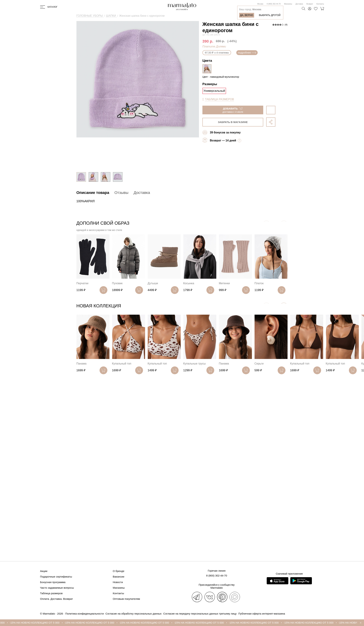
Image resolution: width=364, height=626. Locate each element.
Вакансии (118, 577)
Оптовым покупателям (126, 599)
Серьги (259, 364)
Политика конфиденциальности (85, 614)
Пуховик (117, 283)
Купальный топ (122, 364)
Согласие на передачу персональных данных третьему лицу (200, 614)
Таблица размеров (51, 593)
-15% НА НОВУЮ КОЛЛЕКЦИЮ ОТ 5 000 (38, 623)
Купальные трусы (195, 364)
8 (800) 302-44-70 (274, 4)
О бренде (119, 571)
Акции (44, 571)
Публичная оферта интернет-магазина (262, 614)
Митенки (224, 283)
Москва (260, 4)
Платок (259, 283)
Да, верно (247, 15)
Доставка (299, 4)
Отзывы (121, 193)
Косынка (189, 283)
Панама (81, 364)
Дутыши (153, 283)
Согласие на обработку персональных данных (134, 614)
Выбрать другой (270, 15)
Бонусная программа (53, 582)
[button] (284, 307)
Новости (118, 582)
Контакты (320, 4)
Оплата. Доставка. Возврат (57, 599)
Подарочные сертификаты (56, 577)
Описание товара (93, 193)
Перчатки (82, 283)
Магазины (288, 4)
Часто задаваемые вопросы (57, 588)
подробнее (247, 53)
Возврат (310, 4)
